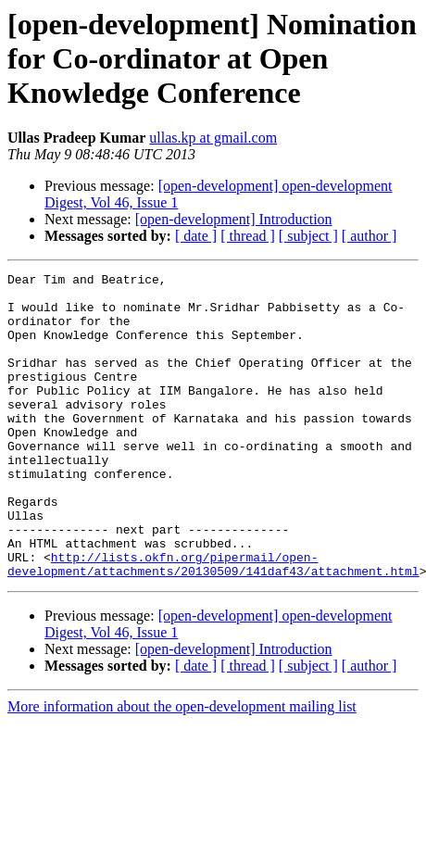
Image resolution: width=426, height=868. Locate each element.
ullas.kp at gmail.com (213, 138)
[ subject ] (308, 236)
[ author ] (370, 236)
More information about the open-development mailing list (182, 767)
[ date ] (196, 236)
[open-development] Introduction (234, 219)
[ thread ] (248, 236)
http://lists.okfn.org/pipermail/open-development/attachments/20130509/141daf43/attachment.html (213, 623)
